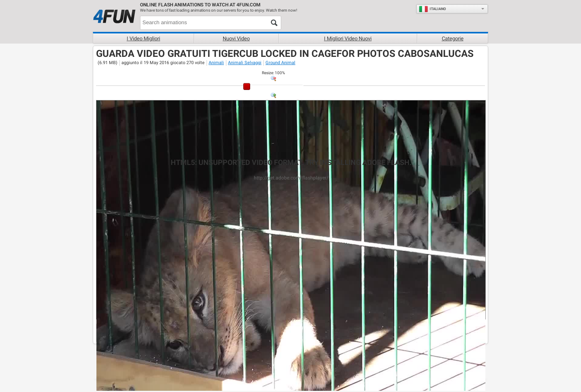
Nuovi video (236, 39)
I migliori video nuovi (348, 39)
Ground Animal (280, 63)
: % (273, 73)
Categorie (453, 39)
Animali (216, 63)
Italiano (432, 9)
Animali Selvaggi (245, 63)
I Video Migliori (143, 39)
